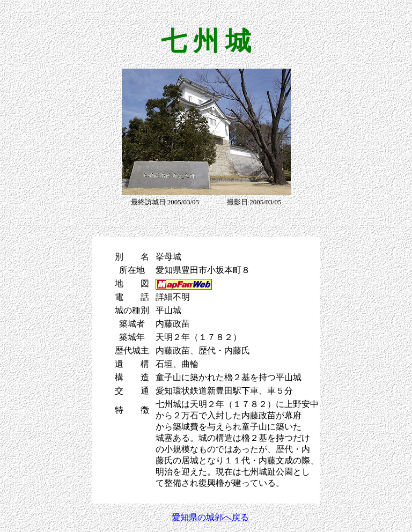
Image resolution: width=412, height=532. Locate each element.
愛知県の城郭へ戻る (210, 517)
